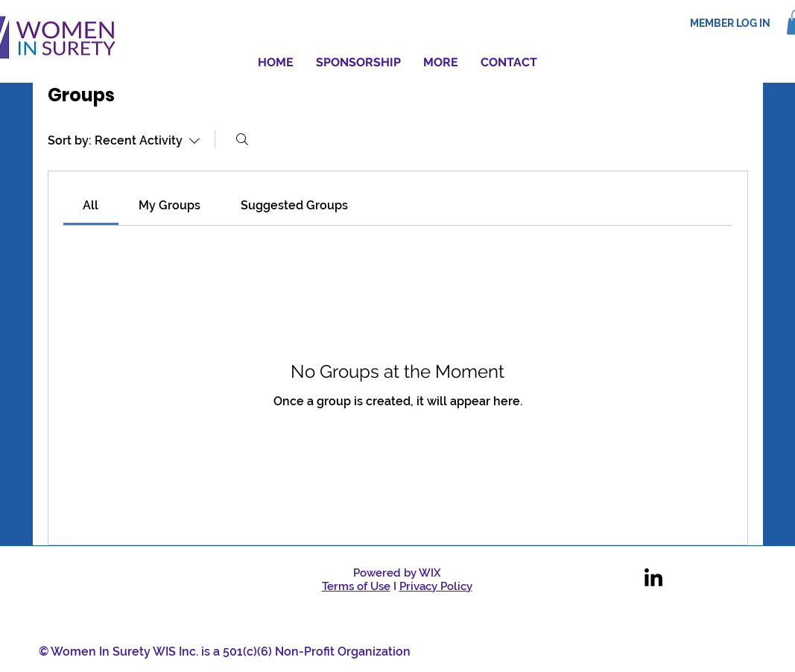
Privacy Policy (436, 586)
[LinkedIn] (653, 579)
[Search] (242, 139)
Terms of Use (356, 586)
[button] (441, 63)
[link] (91, 205)
